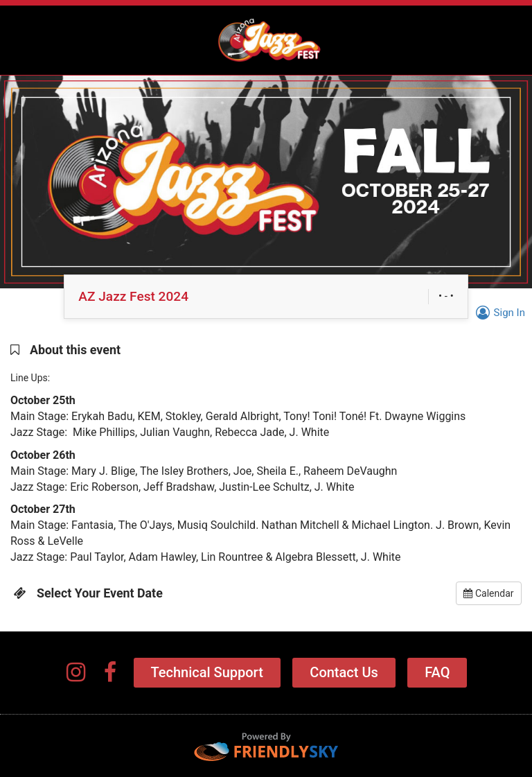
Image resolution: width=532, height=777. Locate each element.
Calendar (488, 593)
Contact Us (344, 672)
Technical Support (207, 672)
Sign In (498, 313)
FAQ (437, 672)
